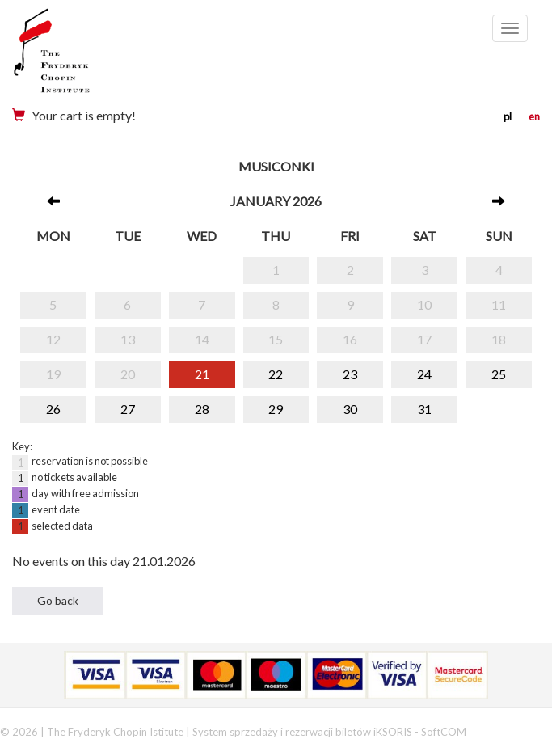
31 (424, 409)
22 (276, 374)
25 (499, 374)
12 (53, 339)
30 (350, 409)
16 (350, 339)
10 (424, 304)
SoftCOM (444, 732)
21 (202, 374)
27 (128, 409)
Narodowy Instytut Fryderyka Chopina (83, 57)
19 (53, 374)
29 (276, 409)
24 (424, 374)
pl (508, 116)
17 (424, 339)
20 (128, 374)
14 (202, 339)
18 (499, 339)
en (534, 116)
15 (276, 339)
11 (499, 304)
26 (53, 409)
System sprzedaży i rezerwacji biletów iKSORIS (302, 732)
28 (202, 409)
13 (128, 339)
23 (350, 374)
